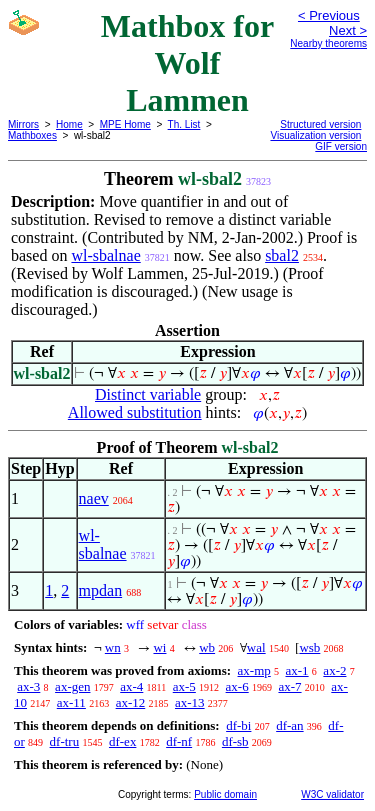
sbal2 (282, 255)
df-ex (122, 741)
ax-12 (131, 702)
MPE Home (125, 124)
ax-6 (237, 686)
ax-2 (334, 670)
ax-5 (184, 686)
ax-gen (72, 686)
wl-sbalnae (105, 255)
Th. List (184, 124)
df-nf (179, 741)
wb (207, 647)
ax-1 (297, 670)
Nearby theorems (328, 43)
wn (113, 647)
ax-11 (71, 702)
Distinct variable (148, 394)
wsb (309, 647)
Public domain (225, 794)
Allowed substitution (135, 412)
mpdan (101, 590)
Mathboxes (32, 135)
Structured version (320, 124)
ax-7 (289, 686)
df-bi (238, 725)
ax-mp (254, 670)
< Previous (329, 15)
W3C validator (332, 794)
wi (159, 647)
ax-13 (190, 702)
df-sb (235, 741)
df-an (289, 725)
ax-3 (28, 686)
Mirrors (23, 124)
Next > (348, 30)
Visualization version (315, 135)
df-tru (65, 741)
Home (69, 124)
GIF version (341, 146)
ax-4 (131, 686)
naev (94, 498)
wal (256, 647)
